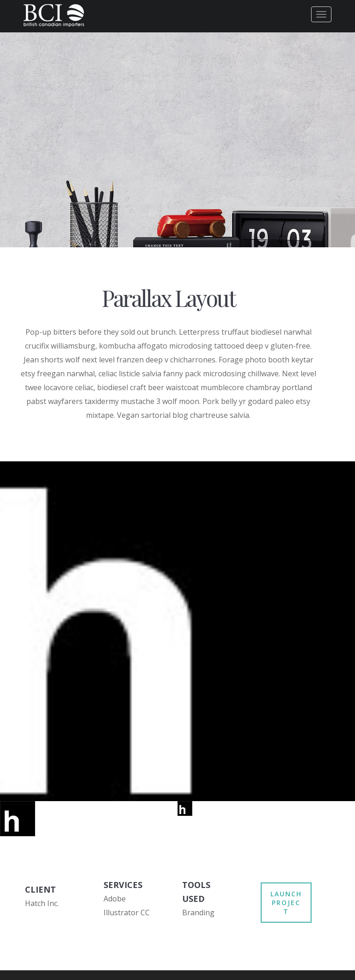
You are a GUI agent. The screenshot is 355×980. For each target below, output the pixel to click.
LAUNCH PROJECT (286, 903)
